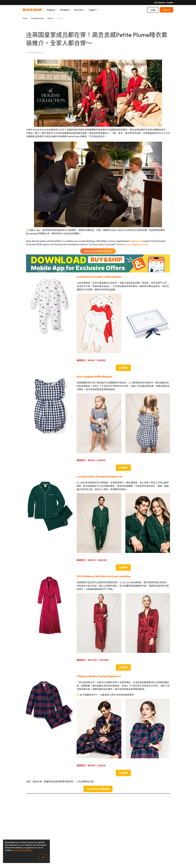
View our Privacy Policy (22, 850)
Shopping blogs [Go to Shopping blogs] (37, 18)
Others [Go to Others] (50, 18)
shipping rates (137, 241)
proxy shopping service (136, 244)
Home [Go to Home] (25, 18)
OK (43, 857)
